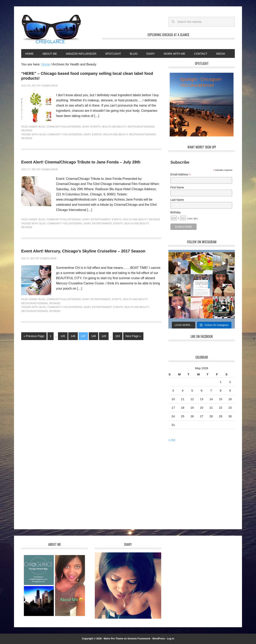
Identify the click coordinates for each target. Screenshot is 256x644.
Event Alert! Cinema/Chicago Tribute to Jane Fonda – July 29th (81, 162)
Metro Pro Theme (113, 639)
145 (63, 336)
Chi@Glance (51, 29)
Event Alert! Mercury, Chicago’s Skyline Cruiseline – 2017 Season (83, 251)
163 (117, 336)
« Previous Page (34, 336)
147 (83, 336)
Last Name (177, 200)
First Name (177, 187)
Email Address (181, 175)
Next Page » (133, 336)
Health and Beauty (114, 127)
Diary (86, 127)
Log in (171, 639)
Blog (42, 127)
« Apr (172, 440)
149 (104, 336)
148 (93, 336)
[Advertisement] (202, 486)
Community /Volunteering (65, 135)
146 (73, 336)
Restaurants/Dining (141, 127)
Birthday (175, 212)
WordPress (159, 639)
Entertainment (101, 220)
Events (95, 127)
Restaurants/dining (143, 135)
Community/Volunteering (64, 127)
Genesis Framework (139, 639)
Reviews (27, 131)
